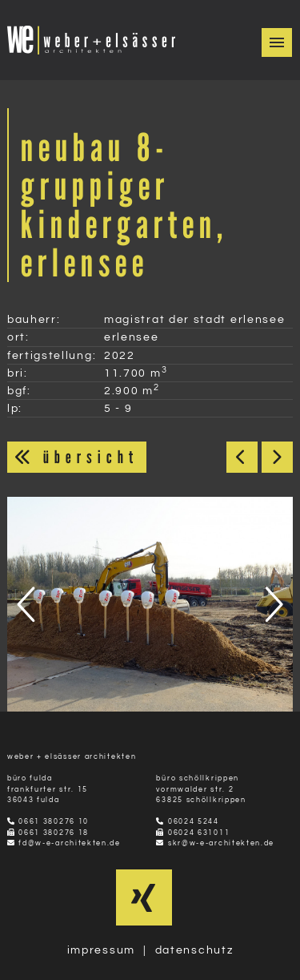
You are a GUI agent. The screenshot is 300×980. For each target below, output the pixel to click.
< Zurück (242, 457)
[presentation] (29, 604)
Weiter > (277, 457)
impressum (101, 950)
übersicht (77, 457)
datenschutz (194, 950)
